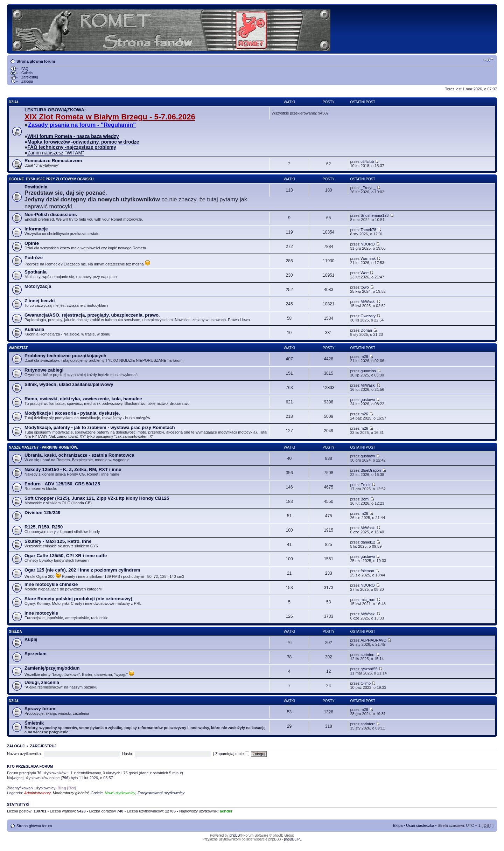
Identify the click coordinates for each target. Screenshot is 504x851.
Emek (365, 485)
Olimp (366, 683)
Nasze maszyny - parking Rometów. (43, 447)
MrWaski (368, 302)
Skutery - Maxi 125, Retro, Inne (58, 541)
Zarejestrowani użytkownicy (161, 793)
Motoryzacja (38, 286)
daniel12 (368, 542)
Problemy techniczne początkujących (65, 356)
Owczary (368, 316)
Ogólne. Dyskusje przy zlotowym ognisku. (52, 179)
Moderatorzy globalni (71, 793)
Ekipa (398, 825)
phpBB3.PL (293, 839)
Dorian (366, 330)
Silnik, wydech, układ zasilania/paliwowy (69, 384)
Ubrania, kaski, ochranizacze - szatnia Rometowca (79, 455)
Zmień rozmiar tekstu (488, 60)
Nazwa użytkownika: (24, 754)
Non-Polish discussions (51, 215)
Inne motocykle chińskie (51, 584)
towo (365, 287)
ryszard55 (369, 669)
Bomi (365, 499)
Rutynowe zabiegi (44, 370)
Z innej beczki (40, 301)
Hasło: (128, 754)
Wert (365, 273)
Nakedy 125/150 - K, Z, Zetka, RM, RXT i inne (73, 469)
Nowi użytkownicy (120, 793)
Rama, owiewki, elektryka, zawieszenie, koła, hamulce (83, 399)
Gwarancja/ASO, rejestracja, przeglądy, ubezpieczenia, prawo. (92, 315)
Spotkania (36, 272)
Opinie (32, 243)
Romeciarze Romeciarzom (53, 161)
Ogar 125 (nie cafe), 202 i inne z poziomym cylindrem (82, 570)
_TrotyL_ (368, 188)
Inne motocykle (41, 613)
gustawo (368, 400)
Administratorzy (37, 793)
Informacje (36, 229)
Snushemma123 (374, 215)
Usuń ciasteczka (420, 825)
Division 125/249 (43, 513)
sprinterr (367, 655)
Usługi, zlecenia (42, 682)
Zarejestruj (30, 77)
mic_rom (368, 600)
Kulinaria (34, 329)
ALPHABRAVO (373, 640)
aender (226, 811)
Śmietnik (34, 723)
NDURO (367, 244)
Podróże (34, 258)
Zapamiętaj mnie (232, 754)
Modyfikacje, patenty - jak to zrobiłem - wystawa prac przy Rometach (100, 427)
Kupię (31, 639)
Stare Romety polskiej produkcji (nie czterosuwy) (78, 599)
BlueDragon (371, 470)
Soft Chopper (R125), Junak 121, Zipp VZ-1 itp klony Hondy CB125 (97, 498)
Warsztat (18, 348)
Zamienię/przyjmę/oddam (52, 668)
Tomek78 (368, 230)
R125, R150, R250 (44, 527)
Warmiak (368, 258)
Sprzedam (36, 654)
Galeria (27, 73)
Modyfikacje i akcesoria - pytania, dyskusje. (72, 413)
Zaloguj (27, 81)
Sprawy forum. (41, 709)
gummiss (368, 371)
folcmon (367, 571)
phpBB (234, 835)
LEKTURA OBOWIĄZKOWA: (55, 110)
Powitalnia (36, 187)
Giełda (15, 632)
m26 (364, 357)
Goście (97, 793)
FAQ (25, 69)
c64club (367, 161)
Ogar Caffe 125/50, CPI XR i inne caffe (66, 556)
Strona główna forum (36, 61)
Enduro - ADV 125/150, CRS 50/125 (62, 484)
